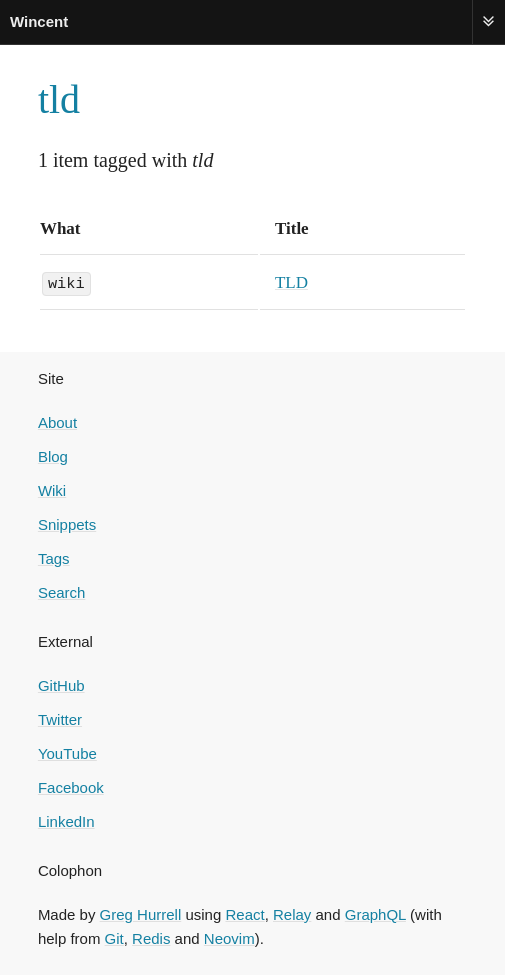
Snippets (67, 523)
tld (59, 99)
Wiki (52, 489)
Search (62, 591)
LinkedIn (66, 820)
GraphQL (375, 913)
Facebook (71, 786)
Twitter (60, 718)
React (244, 913)
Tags (54, 557)
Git (114, 937)
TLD (291, 282)
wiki (66, 282)
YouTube (67, 752)
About (57, 421)
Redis (151, 937)
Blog (53, 455)
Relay (292, 913)
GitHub (61, 684)
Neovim (229, 937)
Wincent (39, 21)
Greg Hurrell (141, 913)
